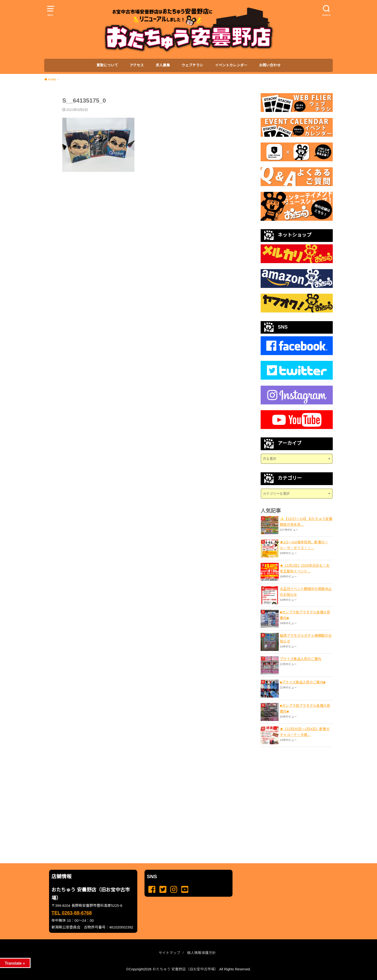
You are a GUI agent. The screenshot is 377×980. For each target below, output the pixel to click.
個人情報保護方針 (201, 953)
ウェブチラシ (192, 65)
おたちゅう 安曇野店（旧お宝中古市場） (185, 969)
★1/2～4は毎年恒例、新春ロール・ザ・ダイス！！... (304, 545)
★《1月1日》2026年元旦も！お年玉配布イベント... (305, 568)
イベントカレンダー (231, 65)
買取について (107, 65)
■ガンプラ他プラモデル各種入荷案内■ (305, 615)
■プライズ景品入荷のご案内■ (303, 682)
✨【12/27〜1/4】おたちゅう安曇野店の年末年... (306, 522)
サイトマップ (170, 953)
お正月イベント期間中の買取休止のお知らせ (306, 592)
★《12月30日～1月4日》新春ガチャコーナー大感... (305, 732)
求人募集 (163, 65)
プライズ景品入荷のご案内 (301, 659)
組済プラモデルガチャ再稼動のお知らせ (306, 638)
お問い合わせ (270, 65)
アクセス (137, 65)
